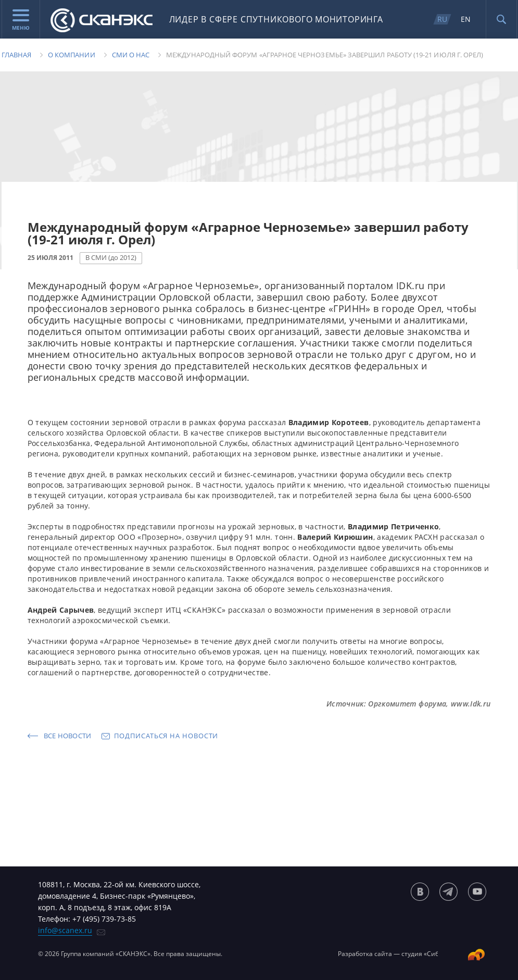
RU (442, 19)
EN (466, 19)
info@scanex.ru (65, 930)
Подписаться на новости (166, 736)
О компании (72, 55)
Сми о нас (131, 55)
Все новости (68, 736)
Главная (16, 55)
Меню (21, 20)
